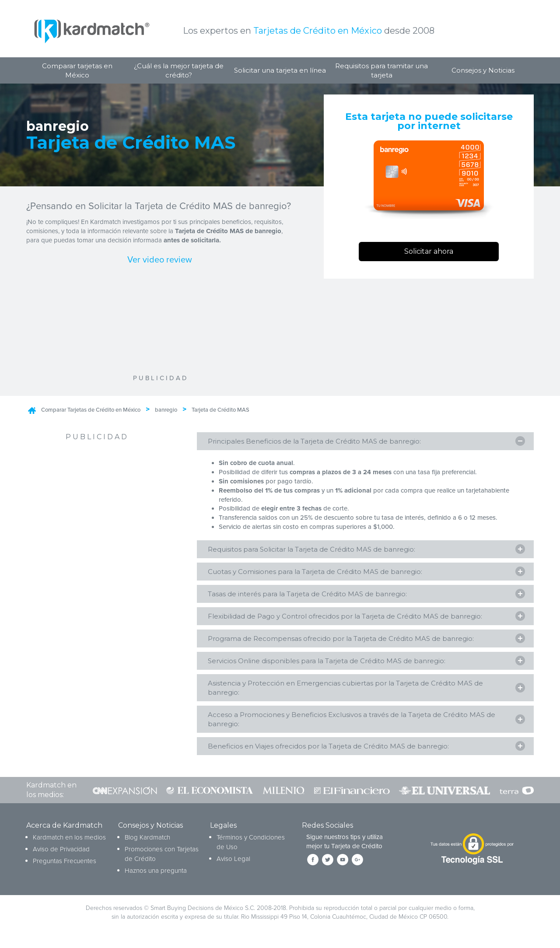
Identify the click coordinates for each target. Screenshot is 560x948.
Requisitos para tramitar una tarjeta (381, 70)
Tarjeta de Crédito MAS (220, 410)
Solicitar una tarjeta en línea (280, 70)
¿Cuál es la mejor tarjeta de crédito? (179, 70)
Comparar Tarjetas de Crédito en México (91, 410)
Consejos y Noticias (483, 70)
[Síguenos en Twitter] (328, 861)
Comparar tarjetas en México (77, 70)
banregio (166, 410)
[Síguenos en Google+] (357, 861)
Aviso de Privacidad (61, 850)
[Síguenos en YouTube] (343, 861)
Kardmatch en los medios (69, 838)
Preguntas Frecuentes (65, 862)
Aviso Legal (233, 860)
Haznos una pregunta (156, 871)
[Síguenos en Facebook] (313, 861)
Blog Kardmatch (147, 838)
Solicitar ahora (429, 251)
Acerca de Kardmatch (64, 826)
